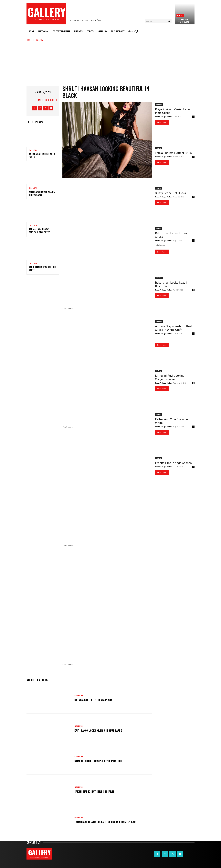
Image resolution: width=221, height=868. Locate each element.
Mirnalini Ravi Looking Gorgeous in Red (170, 377)
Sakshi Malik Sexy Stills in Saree (42, 269)
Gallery (180, 16)
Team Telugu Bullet (46, 100)
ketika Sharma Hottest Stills (173, 153)
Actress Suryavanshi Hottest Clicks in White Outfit (174, 328)
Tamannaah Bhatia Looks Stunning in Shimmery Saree (107, 822)
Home (29, 40)
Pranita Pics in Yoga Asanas (173, 463)
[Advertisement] (111, 63)
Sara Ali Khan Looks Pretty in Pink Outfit (40, 231)
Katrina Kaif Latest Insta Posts (42, 155)
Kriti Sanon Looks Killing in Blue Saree (42, 193)
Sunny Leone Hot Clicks (170, 193)
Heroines (159, 105)
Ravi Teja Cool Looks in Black (183, 21)
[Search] (169, 21)
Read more (162, 122)
